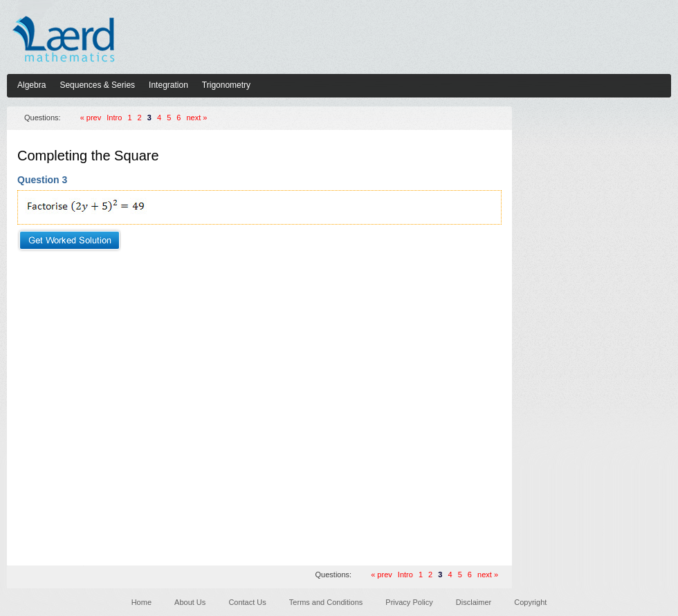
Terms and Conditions (326, 602)
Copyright (530, 602)
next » (197, 118)
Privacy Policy (409, 602)
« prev (91, 118)
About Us (190, 602)
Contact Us (247, 602)
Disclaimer (474, 602)
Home (141, 602)
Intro (114, 118)
